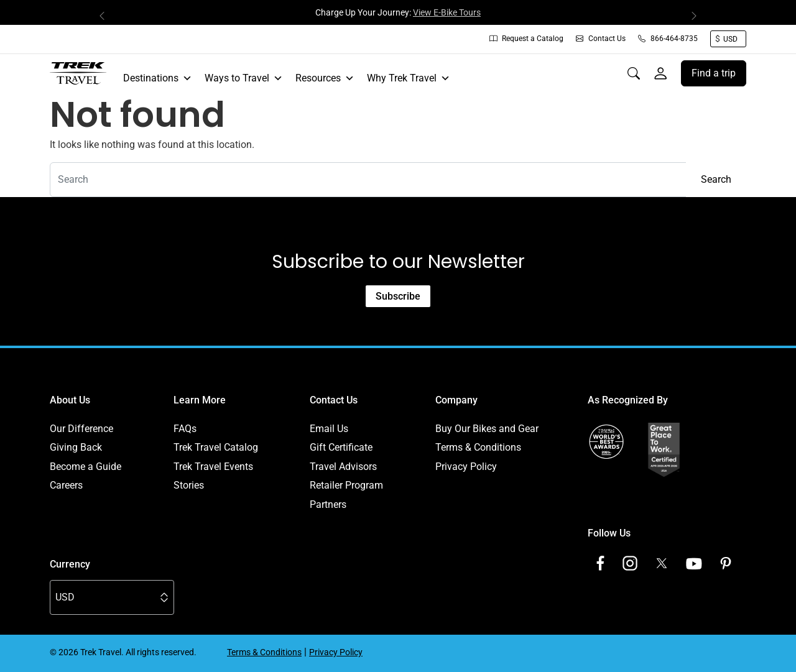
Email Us (329, 429)
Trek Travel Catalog (216, 447)
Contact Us (601, 39)
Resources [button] (325, 78)
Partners (328, 504)
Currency (70, 564)
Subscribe (398, 296)
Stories (189, 485)
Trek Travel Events (213, 467)
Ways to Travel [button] (244, 78)
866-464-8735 (668, 39)
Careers (66, 485)
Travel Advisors (343, 467)
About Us (70, 400)
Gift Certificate (341, 447)
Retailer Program (346, 485)
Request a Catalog (526, 39)
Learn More (200, 400)
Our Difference (81, 429)
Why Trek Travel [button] (409, 78)
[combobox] (368, 180)
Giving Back (76, 447)
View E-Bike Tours (447, 12)
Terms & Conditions (478, 447)
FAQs (185, 429)
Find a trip (714, 73)
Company (456, 400)
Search (716, 179)
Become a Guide (86, 467)
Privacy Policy (466, 467)
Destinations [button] (158, 78)
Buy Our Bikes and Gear (487, 429)
